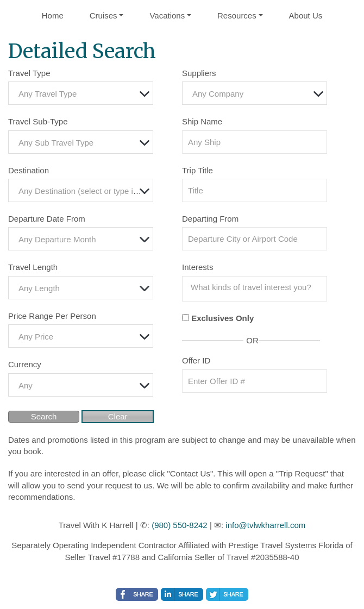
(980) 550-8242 (180, 525)
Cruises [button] (103, 15)
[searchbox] (257, 287)
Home (53, 15)
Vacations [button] (167, 15)
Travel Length (33, 267)
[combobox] (81, 93)
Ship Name (202, 121)
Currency (25, 364)
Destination (29, 170)
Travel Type (29, 73)
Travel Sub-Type (38, 121)
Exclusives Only (222, 318)
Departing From (210, 219)
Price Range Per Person (52, 316)
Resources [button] (237, 15)
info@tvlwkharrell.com (265, 525)
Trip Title (197, 170)
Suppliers (199, 73)
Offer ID (196, 360)
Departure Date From (47, 219)
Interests (198, 267)
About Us (306, 15)
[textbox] (83, 94)
